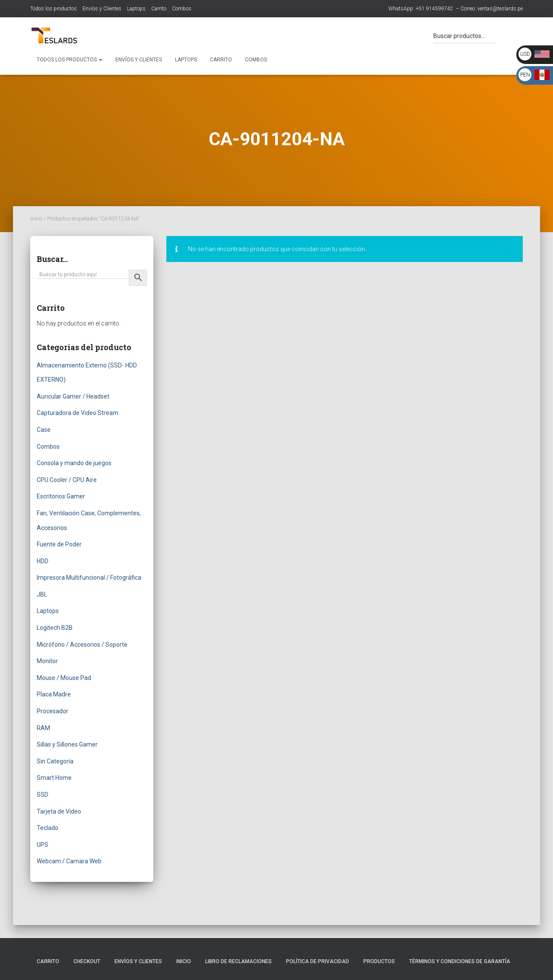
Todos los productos (54, 9)
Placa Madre (54, 694)
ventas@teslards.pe (500, 9)
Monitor (47, 661)
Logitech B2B (55, 628)
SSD (43, 795)
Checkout (87, 961)
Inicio (36, 219)
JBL (42, 594)
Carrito (159, 9)
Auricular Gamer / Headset (73, 396)
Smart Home (54, 778)
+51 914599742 (434, 9)
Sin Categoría (55, 761)
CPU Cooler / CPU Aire (67, 480)
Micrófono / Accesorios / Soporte (82, 645)
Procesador (52, 711)
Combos (182, 9)
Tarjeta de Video (59, 811)
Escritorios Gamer (61, 496)
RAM (43, 728)
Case (44, 430)
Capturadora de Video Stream (78, 413)
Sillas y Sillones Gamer (67, 744)
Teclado (48, 828)
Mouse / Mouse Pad (64, 678)
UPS (43, 845)
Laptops (136, 9)
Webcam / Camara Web (69, 861)
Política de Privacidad (318, 961)
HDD (43, 561)
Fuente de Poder (59, 544)
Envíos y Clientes (102, 9)
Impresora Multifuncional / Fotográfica (89, 578)
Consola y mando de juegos (74, 463)
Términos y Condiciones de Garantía (460, 961)
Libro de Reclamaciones (238, 961)
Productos (379, 961)
